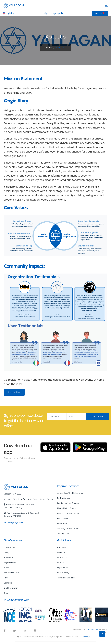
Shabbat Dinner (11, 588)
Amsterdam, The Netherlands (70, 493)
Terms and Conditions (67, 578)
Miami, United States (66, 508)
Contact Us (62, 557)
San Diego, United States (68, 528)
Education (8, 557)
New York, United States (68, 513)
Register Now (14, 392)
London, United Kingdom (68, 503)
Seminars (8, 583)
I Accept (87, 637)
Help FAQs (62, 547)
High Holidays (10, 563)
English (9, 13)
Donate (100, 13)
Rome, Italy (62, 523)
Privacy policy (63, 573)
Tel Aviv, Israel (63, 533)
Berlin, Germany (64, 498)
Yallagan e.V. (93, 629)
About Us (61, 552)
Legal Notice (63, 568)
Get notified (97, 416)
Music (6, 568)
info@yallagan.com (14, 522)
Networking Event (12, 573)
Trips (6, 593)
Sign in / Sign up (53, 13)
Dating (7, 552)
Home (49, 48)
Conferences (10, 547)
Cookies (61, 563)
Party (6, 578)
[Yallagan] (16, 487)
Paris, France (63, 518)
